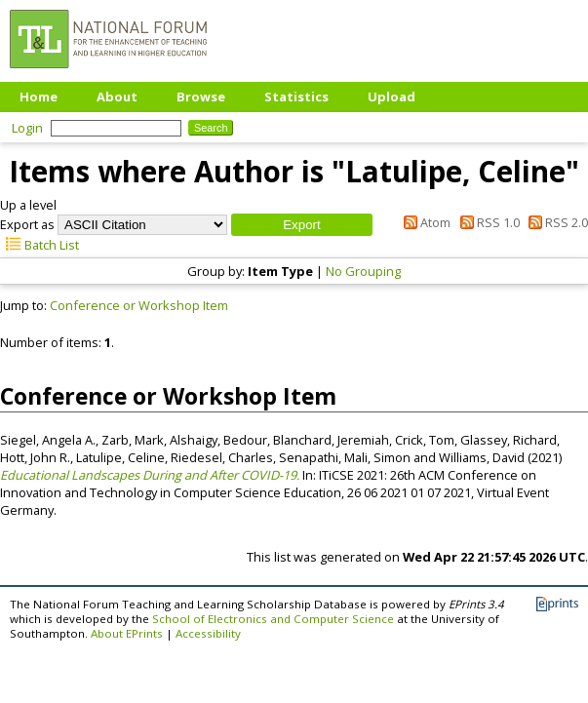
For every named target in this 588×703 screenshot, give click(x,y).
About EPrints (127, 633)
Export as (27, 224)
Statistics (296, 97)
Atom (424, 222)
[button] (302, 225)
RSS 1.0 (486, 222)
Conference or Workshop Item (139, 305)
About (117, 97)
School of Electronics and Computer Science (273, 619)
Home (39, 97)
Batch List (39, 245)
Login (27, 128)
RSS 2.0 (555, 222)
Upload (392, 97)
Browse (201, 97)
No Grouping (363, 271)
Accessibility (208, 633)
